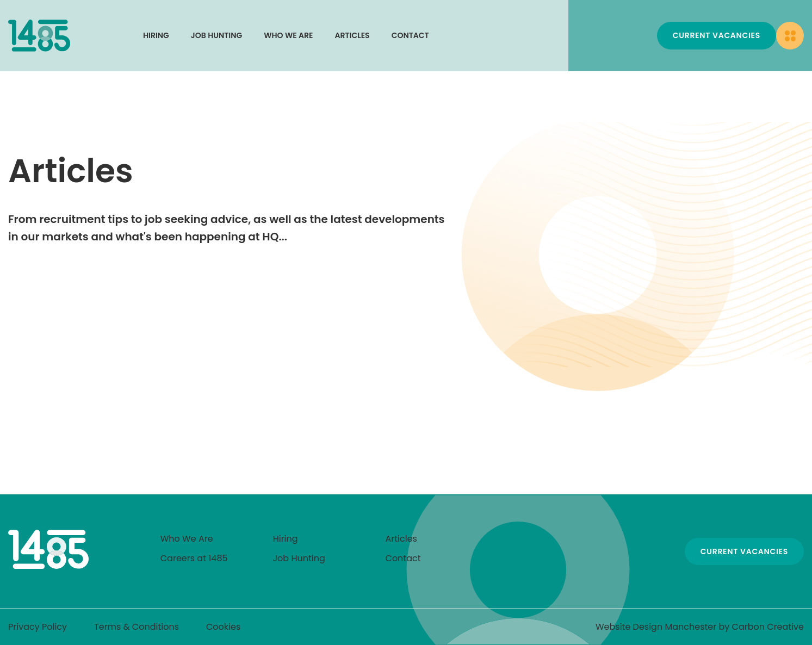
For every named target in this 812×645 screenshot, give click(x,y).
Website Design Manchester (656, 627)
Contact (410, 35)
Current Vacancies (717, 35)
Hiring (156, 35)
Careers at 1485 (194, 558)
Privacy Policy (38, 627)
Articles (352, 35)
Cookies (223, 627)
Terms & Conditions (137, 627)
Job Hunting (216, 35)
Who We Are (288, 35)
